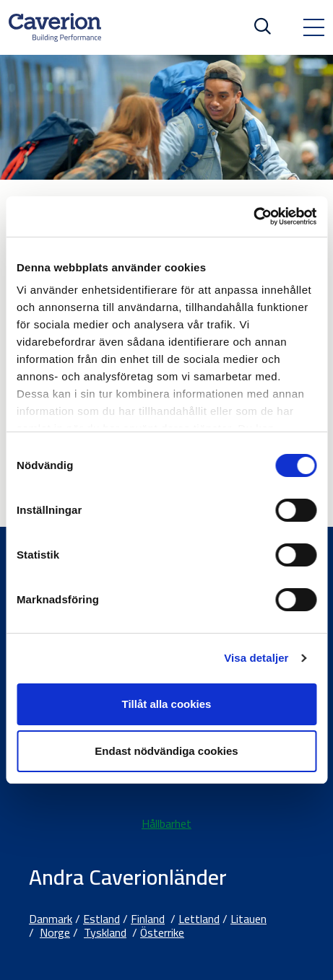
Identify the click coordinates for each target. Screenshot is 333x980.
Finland (148, 919)
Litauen (248, 919)
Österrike (162, 932)
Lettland (199, 919)
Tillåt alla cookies (167, 704)
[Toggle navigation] (313, 27)
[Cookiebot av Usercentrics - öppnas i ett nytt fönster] (253, 216)
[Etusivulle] (55, 27)
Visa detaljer (256, 658)
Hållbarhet (166, 823)
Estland (101, 919)
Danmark (51, 919)
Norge (55, 932)
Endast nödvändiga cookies (166, 751)
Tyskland (105, 932)
